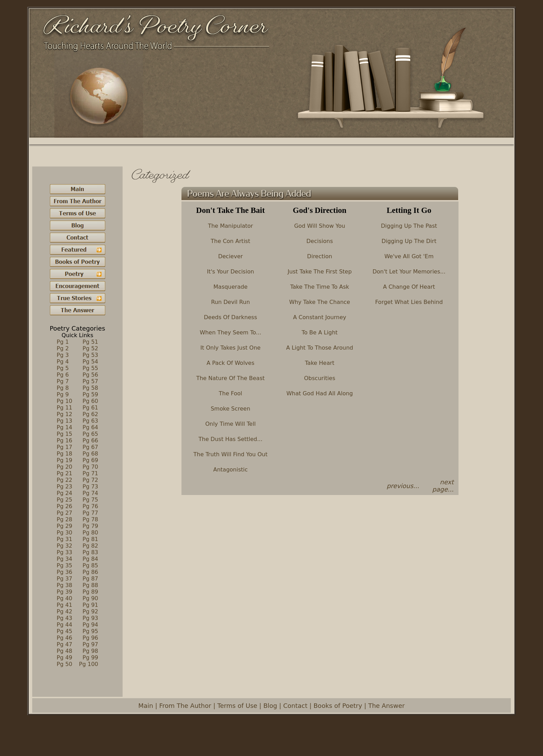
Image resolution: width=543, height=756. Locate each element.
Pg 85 (90, 565)
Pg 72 (90, 480)
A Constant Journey (319, 317)
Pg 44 (65, 625)
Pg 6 (63, 375)
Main (146, 706)
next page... (443, 486)
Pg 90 (90, 598)
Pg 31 (65, 539)
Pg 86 (90, 572)
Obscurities (320, 378)
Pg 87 (90, 579)
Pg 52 (90, 348)
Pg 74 (90, 493)
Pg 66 (90, 440)
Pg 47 (65, 644)
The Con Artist (231, 241)
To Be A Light (320, 332)
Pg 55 (90, 368)
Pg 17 (65, 447)
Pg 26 (65, 506)
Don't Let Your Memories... (409, 272)
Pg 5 (63, 368)
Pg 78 (90, 519)
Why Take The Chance (320, 302)
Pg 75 (90, 500)
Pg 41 (65, 605)
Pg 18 (65, 454)
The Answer (386, 706)
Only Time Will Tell (231, 424)
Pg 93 (90, 618)
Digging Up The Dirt (409, 241)
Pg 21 (65, 473)
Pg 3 (63, 355)
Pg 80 (90, 533)
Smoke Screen (230, 409)
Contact (295, 706)
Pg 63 (90, 421)
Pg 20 (65, 467)
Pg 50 (65, 664)
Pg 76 (90, 506)
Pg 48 (65, 651)
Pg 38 (65, 585)
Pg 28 (65, 519)
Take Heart (319, 363)
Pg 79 (90, 526)
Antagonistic (231, 470)
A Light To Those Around (319, 348)
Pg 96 (90, 638)
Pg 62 (90, 414)
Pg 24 (65, 493)
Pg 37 (65, 579)
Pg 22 (65, 480)
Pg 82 (90, 546)
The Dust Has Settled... (230, 439)
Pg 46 (65, 638)
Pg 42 (65, 611)
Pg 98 (90, 651)
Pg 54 (90, 362)
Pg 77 (90, 513)
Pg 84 (90, 559)
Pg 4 (63, 362)
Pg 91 (90, 605)
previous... (403, 486)
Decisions (320, 241)
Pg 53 (90, 355)
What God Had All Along (320, 393)
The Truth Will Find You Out (231, 454)
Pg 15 (65, 434)
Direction (320, 256)
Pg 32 (65, 546)
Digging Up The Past (409, 226)
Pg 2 (63, 348)
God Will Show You (319, 226)
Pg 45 (65, 631)
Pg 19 (65, 460)
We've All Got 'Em (409, 256)
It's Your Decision (230, 272)
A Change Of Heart (409, 287)
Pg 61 (90, 408)
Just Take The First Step (319, 272)
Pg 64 (90, 427)
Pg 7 (63, 381)
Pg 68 (90, 454)
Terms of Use (237, 706)
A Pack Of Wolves (231, 363)
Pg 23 (65, 487)
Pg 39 (65, 592)
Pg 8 (63, 388)
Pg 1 (63, 342)
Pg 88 (90, 585)
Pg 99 (90, 658)
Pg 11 (65, 408)
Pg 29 (65, 526)
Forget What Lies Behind (409, 302)
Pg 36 (65, 572)
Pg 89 (90, 592)
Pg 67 (90, 447)
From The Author (185, 706)
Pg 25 (65, 500)
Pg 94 (90, 625)
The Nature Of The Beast (231, 378)
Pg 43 (65, 618)
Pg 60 (90, 401)
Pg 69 (90, 460)
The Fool (231, 393)
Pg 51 (90, 342)
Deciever (230, 256)
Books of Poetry (338, 706)
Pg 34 (65, 559)
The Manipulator (230, 226)
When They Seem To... (231, 332)
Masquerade (230, 287)
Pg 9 (63, 394)
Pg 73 (90, 487)
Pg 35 (65, 565)
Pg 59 (90, 394)
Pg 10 (65, 401)
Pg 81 (90, 539)
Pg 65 (90, 434)
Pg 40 (65, 598)
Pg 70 (90, 467)
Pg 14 (65, 427)
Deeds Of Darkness (231, 317)
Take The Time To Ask (320, 287)
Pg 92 (90, 611)
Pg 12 (65, 414)
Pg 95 (90, 631)
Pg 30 (65, 533)
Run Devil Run (230, 302)
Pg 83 (90, 552)
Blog (270, 706)
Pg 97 (90, 644)
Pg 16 (65, 440)
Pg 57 (90, 381)
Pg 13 (65, 421)
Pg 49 (65, 658)
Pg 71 (90, 473)
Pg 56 (90, 375)
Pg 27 (65, 513)
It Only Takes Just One (231, 348)
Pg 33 (65, 552)
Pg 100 (88, 664)
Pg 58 (90, 388)
